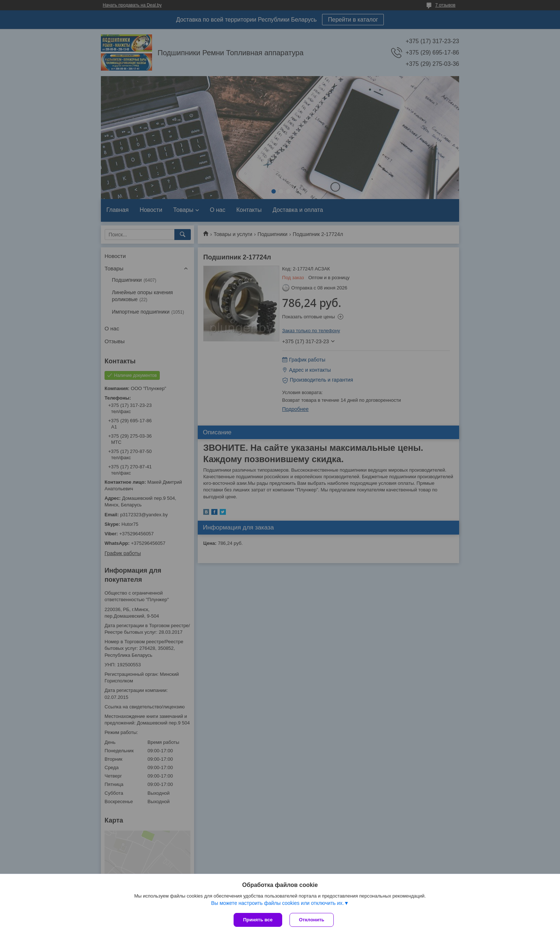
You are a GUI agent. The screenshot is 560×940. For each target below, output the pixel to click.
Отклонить (312, 920)
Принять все (258, 920)
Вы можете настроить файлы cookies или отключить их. (277, 903)
